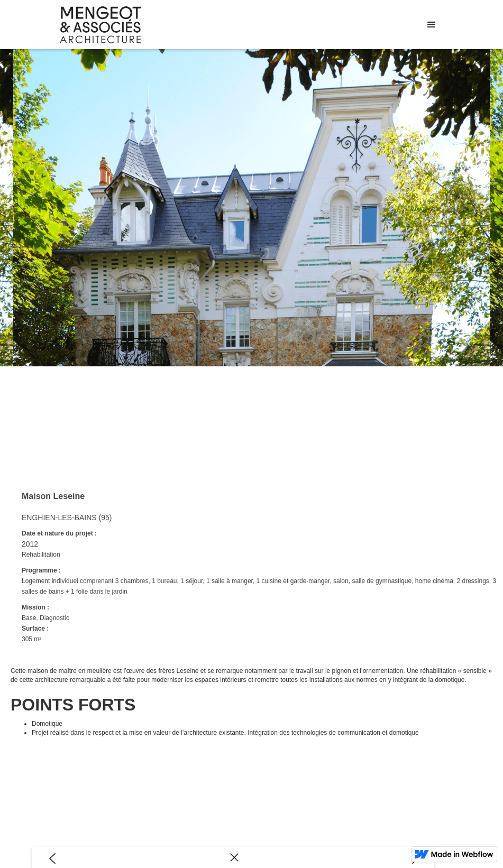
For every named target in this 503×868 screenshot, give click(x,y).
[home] (101, 25)
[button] (432, 25)
